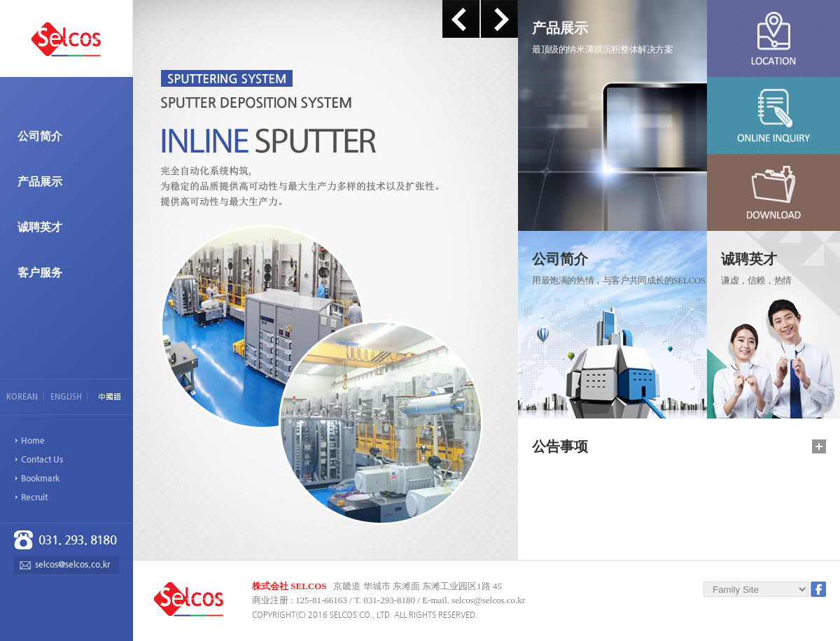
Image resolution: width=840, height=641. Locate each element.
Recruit (34, 497)
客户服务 (40, 273)
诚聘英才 (40, 227)
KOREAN (22, 396)
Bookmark (40, 478)
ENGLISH (66, 396)
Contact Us (42, 459)
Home (33, 440)
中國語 (110, 397)
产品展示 (40, 182)
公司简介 (40, 136)
